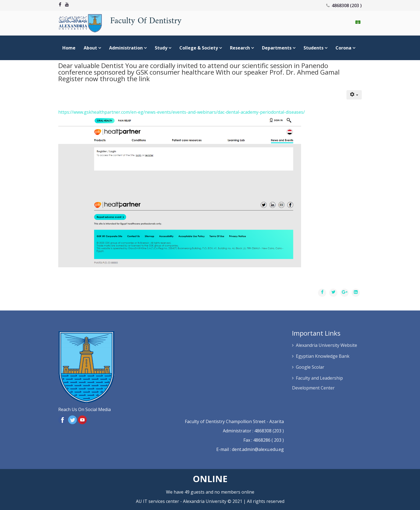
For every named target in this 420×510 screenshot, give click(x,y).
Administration (126, 48)
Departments (277, 48)
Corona (343, 48)
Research (240, 48)
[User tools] (354, 95)
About (90, 48)
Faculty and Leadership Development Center (317, 383)
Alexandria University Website (326, 345)
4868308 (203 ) (347, 5)
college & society (199, 48)
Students (314, 48)
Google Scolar (310, 367)
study (161, 48)
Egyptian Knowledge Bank (323, 356)
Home (69, 48)
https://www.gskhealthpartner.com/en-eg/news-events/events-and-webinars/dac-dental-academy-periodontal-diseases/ (182, 112)
